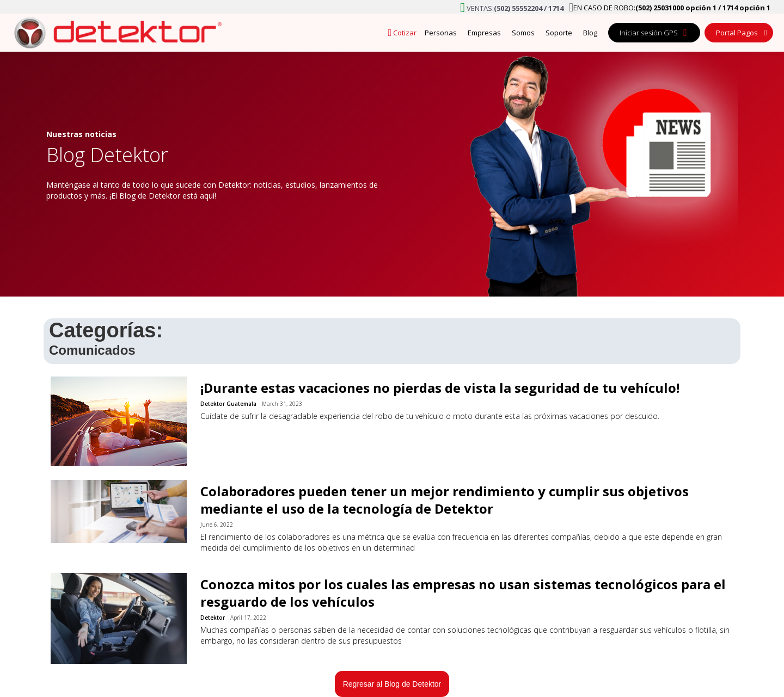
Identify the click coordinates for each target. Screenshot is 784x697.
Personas (441, 33)
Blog (590, 33)
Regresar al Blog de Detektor (392, 684)
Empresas (484, 33)
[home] (114, 33)
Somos (523, 33)
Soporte (559, 33)
